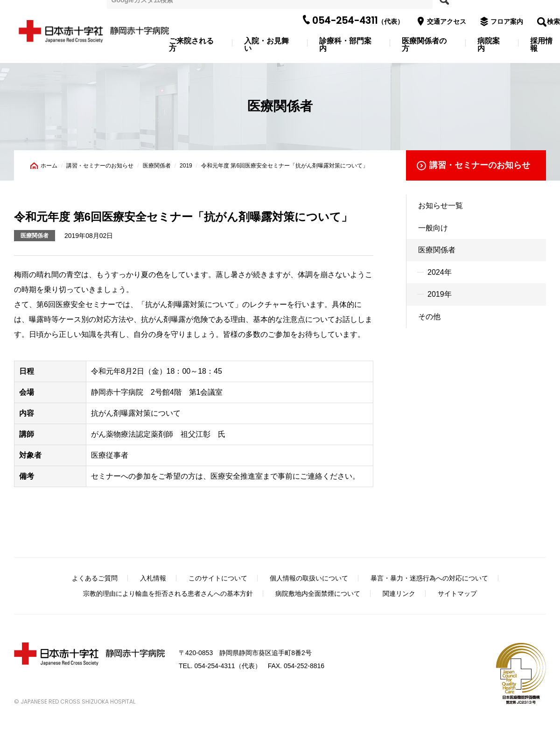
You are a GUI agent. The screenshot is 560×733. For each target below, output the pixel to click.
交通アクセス (445, 21)
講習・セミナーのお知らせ (100, 166)
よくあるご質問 (95, 578)
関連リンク (399, 593)
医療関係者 (157, 166)
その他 (429, 317)
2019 (186, 166)
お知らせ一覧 (441, 206)
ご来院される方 (191, 45)
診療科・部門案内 (345, 45)
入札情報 (153, 578)
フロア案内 (505, 21)
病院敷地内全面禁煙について (318, 593)
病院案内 (489, 45)
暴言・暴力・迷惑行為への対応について (429, 578)
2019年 (440, 294)
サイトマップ (457, 593)
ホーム (49, 166)
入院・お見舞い (266, 45)
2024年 (440, 272)
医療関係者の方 (424, 45)
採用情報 (541, 45)
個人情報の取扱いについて (309, 578)
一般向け (433, 228)
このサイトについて (218, 578)
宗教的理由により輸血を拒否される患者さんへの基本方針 (168, 593)
